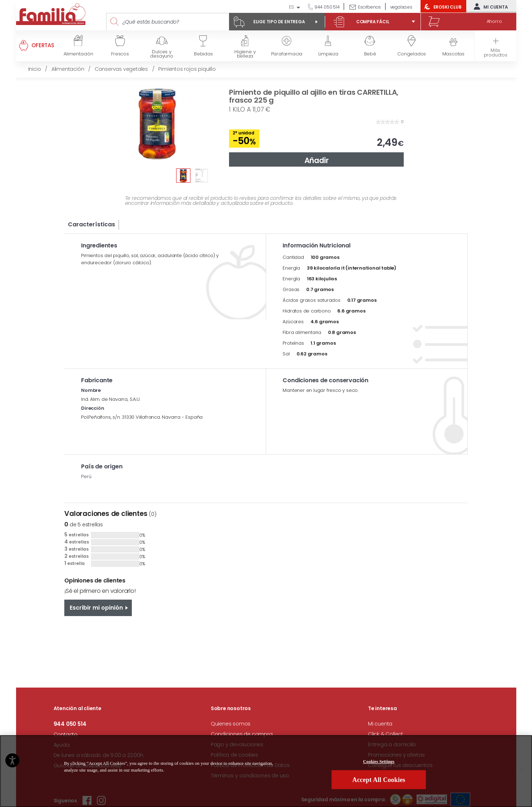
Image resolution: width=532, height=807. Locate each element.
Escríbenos (369, 7)
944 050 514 (327, 7)
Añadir (317, 160)
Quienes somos (231, 724)
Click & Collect (386, 734)
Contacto (66, 734)
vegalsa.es (401, 7)
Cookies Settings (379, 764)
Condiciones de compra (242, 734)
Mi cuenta (489, 6)
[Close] (521, 772)
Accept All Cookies (379, 782)
